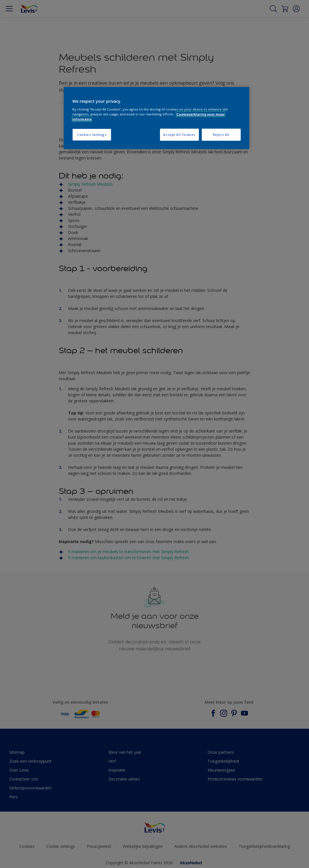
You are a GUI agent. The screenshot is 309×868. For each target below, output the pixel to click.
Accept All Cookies (179, 135)
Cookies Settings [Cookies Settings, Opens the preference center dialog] (92, 135)
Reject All (221, 135)
